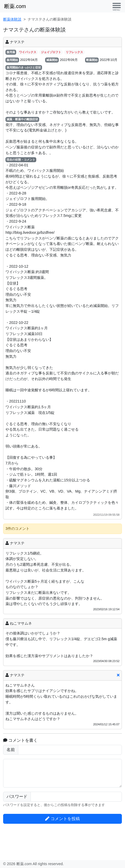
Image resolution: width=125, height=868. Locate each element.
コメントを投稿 (62, 819)
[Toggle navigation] (117, 6)
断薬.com (15, 6)
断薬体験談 (12, 19)
